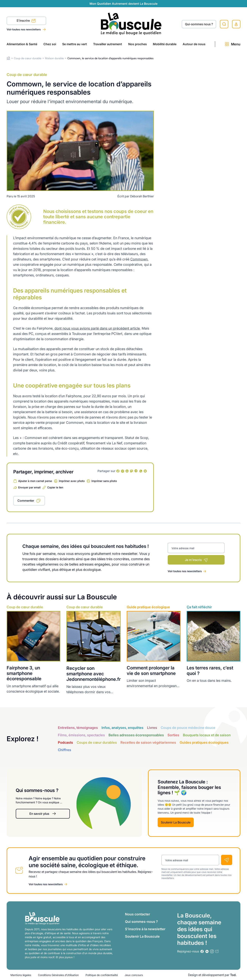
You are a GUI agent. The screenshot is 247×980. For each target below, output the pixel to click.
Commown (139, 259)
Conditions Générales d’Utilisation (58, 975)
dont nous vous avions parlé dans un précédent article (97, 328)
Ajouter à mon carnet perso (35, 481)
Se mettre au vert (75, 44)
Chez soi (50, 44)
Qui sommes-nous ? (141, 922)
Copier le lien (55, 487)
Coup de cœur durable (28, 58)
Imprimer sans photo (104, 481)
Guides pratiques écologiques (204, 742)
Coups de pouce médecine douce (188, 728)
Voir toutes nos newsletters (24, 29)
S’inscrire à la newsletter (145, 929)
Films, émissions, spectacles (81, 735)
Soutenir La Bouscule (176, 822)
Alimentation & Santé (22, 44)
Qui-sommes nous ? (199, 24)
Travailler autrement (108, 44)
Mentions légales (21, 975)
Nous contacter (138, 914)
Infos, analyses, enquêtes (122, 728)
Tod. (233, 975)
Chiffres (65, 750)
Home (8, 58)
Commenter (26, 501)
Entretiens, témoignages (78, 728)
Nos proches (138, 44)
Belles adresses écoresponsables (136, 735)
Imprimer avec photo (72, 481)
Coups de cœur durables (97, 742)
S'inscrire (26, 21)
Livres (152, 728)
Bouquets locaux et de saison (207, 735)
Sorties (173, 735)
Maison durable (54, 58)
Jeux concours (134, 975)
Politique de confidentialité (102, 975)
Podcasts (65, 742)
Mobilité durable (165, 44)
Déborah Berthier (142, 196)
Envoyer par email (29, 487)
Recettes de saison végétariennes (148, 742)
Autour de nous (194, 44)
